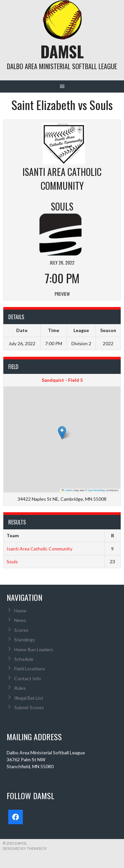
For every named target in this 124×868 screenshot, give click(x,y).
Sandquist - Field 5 (62, 380)
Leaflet (67, 490)
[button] (62, 433)
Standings (25, 640)
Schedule (24, 659)
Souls (12, 561)
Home (20, 611)
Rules (20, 688)
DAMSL (62, 51)
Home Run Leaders (34, 649)
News (20, 620)
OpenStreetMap (96, 490)
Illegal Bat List (29, 698)
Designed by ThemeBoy (25, 848)
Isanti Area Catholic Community (40, 549)
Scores (21, 630)
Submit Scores (29, 707)
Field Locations (30, 669)
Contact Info (28, 678)
